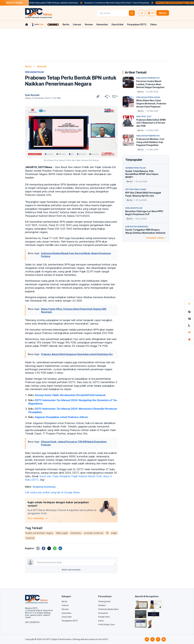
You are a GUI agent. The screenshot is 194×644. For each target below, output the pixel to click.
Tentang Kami (104, 601)
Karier (101, 621)
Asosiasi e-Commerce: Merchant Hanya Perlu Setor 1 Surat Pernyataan (127, 3)
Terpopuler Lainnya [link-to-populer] (156, 238)
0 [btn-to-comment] (115, 96)
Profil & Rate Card (106, 625)
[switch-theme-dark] (142, 13)
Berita (66, 24)
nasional (30, 538)
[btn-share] (106, 96)
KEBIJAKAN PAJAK (34, 72)
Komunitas (102, 24)
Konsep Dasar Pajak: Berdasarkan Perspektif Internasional (70, 395)
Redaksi (102, 605)
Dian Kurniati (32, 95)
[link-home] (27, 24)
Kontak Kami (104, 617)
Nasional (42, 66)
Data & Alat (118, 24)
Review (89, 24)
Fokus (154, 24)
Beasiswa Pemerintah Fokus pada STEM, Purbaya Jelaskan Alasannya (56, 3)
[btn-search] (132, 13)
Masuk (163, 13)
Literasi (77, 24)
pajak (114, 533)
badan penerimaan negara (39, 533)
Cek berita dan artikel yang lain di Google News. (53, 492)
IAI (107, 533)
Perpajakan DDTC (137, 24)
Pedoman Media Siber (109, 609)
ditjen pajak (62, 533)
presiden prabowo (94, 533)
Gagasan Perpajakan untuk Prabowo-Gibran (61, 417)
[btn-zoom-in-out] (98, 96)
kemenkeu (76, 533)
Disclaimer (103, 613)
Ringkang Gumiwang (44, 487)
